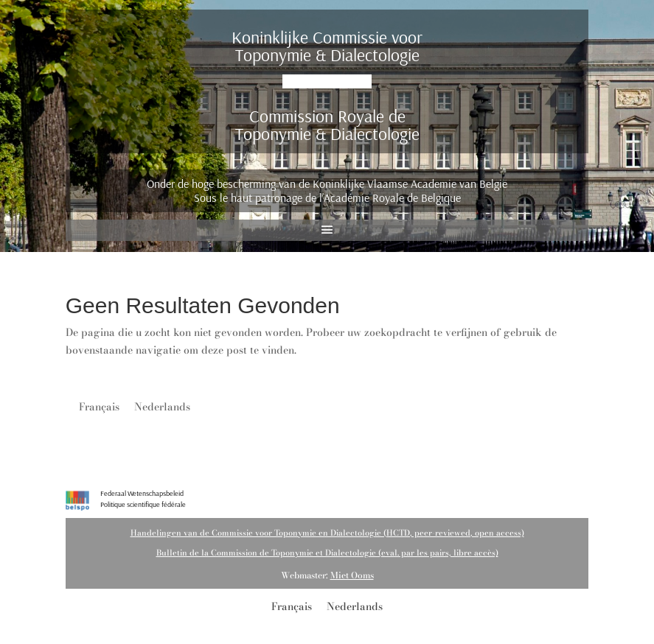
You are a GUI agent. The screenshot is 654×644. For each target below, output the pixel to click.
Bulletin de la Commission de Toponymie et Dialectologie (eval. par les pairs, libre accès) (327, 553)
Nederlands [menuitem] (162, 407)
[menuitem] (99, 406)
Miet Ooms (352, 575)
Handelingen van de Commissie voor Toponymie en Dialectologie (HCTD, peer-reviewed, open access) (327, 533)
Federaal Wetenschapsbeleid (142, 493)
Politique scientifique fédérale (143, 504)
